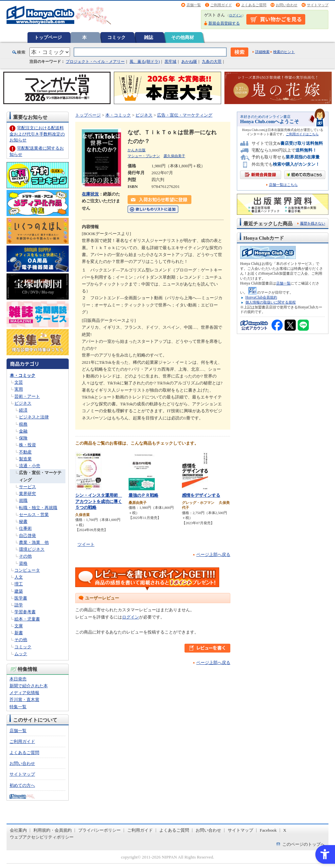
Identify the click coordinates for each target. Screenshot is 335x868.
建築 (19, 591)
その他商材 (183, 37)
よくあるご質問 (254, 5)
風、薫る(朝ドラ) (145, 62)
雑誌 (149, 37)
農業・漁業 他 (34, 542)
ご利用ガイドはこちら (302, 134)
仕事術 (25, 528)
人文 (19, 577)
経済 (23, 410)
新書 (19, 633)
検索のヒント (284, 52)
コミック (116, 37)
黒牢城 (170, 62)
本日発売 (18, 679)
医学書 (21, 598)
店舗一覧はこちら (283, 185)
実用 (19, 389)
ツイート (86, 544)
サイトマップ (318, 5)
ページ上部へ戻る (213, 554)
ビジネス (23, 403)
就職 (23, 500)
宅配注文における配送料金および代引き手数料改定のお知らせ (37, 134)
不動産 (25, 452)
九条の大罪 (212, 62)
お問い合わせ (287, 5)
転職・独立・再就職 (38, 508)
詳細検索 (262, 52)
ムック (21, 654)
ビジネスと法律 (34, 417)
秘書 (23, 521)
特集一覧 (18, 707)
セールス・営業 (34, 515)
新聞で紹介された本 (29, 686)
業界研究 (27, 494)
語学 (19, 605)
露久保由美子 (174, 156)
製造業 (25, 459)
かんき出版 (137, 150)
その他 (25, 556)
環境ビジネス (32, 549)
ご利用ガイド (221, 5)
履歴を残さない (313, 223)
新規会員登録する (224, 23)
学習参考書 (25, 612)
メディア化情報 (24, 693)
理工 (19, 584)
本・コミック (23, 375)
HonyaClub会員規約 (261, 297)
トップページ (48, 37)
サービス (27, 487)
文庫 (19, 626)
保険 (23, 438)
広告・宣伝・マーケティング (185, 115)
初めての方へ (22, 785)
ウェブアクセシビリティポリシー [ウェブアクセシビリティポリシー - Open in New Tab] (42, 837)
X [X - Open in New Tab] (285, 830)
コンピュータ (27, 570)
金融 (23, 431)
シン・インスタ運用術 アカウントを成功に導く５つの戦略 (99, 501)
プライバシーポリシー (99, 830)
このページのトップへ (304, 844)
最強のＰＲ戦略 (143, 495)
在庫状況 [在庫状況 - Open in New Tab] (90, 194)
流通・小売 (30, 466)
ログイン (236, 15)
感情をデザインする (201, 495)
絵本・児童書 (27, 619)
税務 (23, 424)
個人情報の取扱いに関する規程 (271, 302)
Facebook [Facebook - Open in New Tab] (268, 830)
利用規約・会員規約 (53, 830)
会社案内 (18, 830)
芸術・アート (27, 396)
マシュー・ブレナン (144, 156)
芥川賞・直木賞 (24, 700)
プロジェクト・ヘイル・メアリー (95, 62)
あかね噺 (189, 62)
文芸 (19, 382)
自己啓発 (27, 536)
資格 (23, 563)
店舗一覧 (194, 5)
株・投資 (27, 445)
